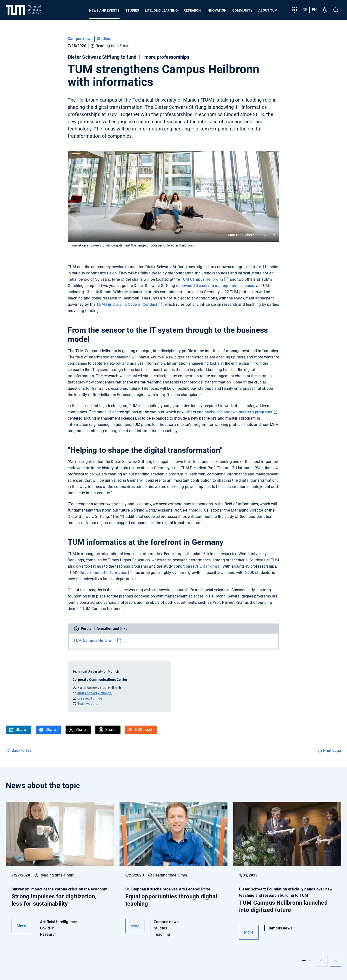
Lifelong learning (161, 10)
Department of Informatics (103, 573)
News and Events (104, 10)
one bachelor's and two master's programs (234, 412)
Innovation (217, 10)
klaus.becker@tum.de (95, 693)
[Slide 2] (310, 961)
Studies (132, 10)
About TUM (268, 10)
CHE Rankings (207, 566)
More (21, 926)
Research (192, 10)
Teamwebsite (88, 704)
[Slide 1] (304, 961)
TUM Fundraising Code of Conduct (127, 304)
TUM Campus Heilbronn (202, 279)
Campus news (80, 39)
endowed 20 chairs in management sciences (216, 286)
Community (242, 10)
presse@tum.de (90, 698)
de (305, 10)
